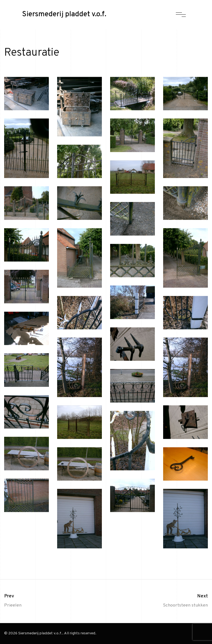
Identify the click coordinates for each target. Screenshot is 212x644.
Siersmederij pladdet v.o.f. (64, 15)
